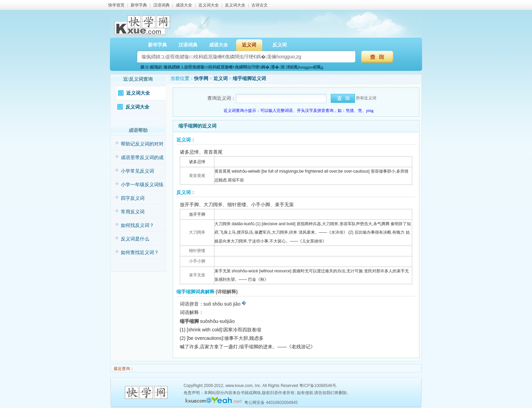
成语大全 (184, 5)
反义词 (280, 45)
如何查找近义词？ (140, 252)
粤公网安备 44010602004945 (271, 403)
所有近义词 (366, 98)
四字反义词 (133, 198)
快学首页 (116, 5)
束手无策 (197, 275)
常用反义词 (133, 212)
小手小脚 (197, 261)
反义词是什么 (135, 239)
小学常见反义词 (137, 171)
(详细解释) (226, 292)
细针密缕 (197, 251)
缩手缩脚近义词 (249, 79)
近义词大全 (209, 5)
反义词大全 (235, 5)
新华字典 (139, 5)
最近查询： (123, 369)
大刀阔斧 (197, 232)
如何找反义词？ (137, 225)
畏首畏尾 (197, 176)
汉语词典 (161, 5)
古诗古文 (260, 5)
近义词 (249, 45)
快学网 (201, 79)
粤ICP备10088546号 (318, 386)
